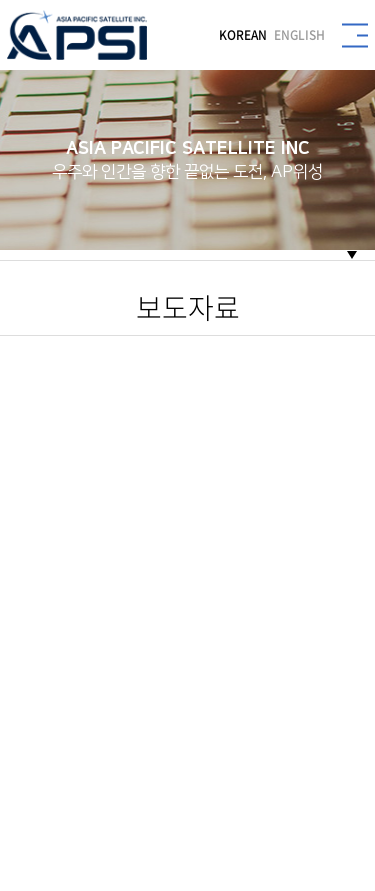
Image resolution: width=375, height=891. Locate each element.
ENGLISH (299, 35)
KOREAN (243, 35)
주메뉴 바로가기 (0, 0)
